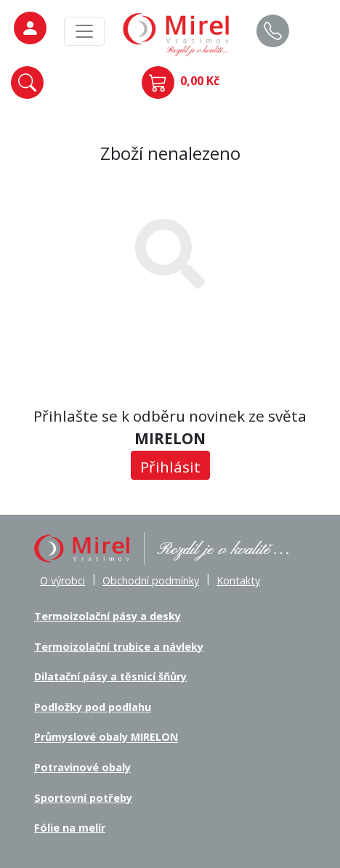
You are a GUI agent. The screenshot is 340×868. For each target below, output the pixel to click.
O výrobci (62, 580)
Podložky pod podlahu (93, 707)
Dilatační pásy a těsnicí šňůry (110, 676)
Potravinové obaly (82, 767)
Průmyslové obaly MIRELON (106, 738)
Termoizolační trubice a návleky (119, 647)
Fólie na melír (70, 828)
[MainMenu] (84, 31)
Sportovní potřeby (83, 798)
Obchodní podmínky (151, 580)
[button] (27, 83)
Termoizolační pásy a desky (108, 616)
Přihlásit (170, 467)
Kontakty (238, 580)
